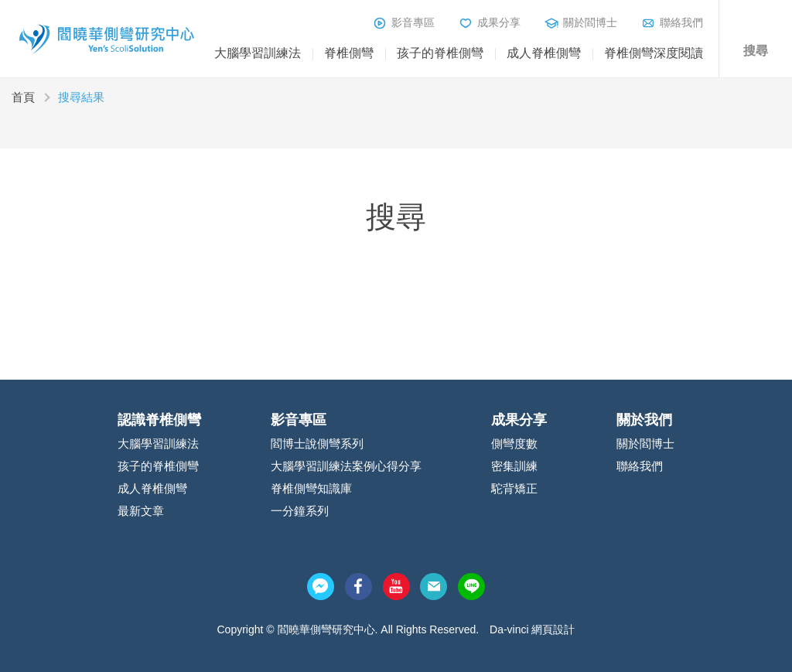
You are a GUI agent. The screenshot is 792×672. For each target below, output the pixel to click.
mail (434, 587)
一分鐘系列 (300, 511)
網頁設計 (553, 629)
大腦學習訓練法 (258, 53)
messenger (321, 587)
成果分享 (499, 22)
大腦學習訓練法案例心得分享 (346, 466)
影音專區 (413, 22)
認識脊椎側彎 (159, 420)
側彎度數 (514, 443)
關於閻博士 (590, 22)
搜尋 (756, 51)
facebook (358, 587)
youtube (396, 587)
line (471, 587)
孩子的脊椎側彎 (440, 53)
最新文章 (141, 511)
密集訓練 (514, 466)
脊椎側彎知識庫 (311, 488)
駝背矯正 (514, 488)
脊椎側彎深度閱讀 (654, 53)
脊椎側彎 (349, 53)
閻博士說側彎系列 (317, 443)
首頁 (23, 97)
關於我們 (644, 420)
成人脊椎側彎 (544, 53)
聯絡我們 (681, 22)
